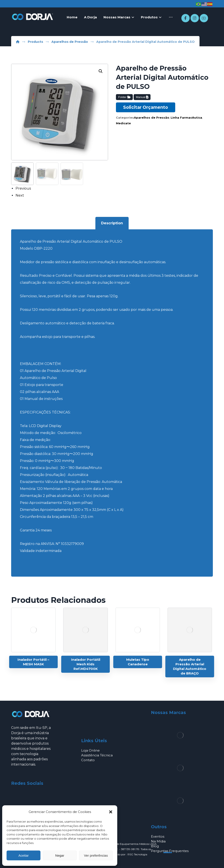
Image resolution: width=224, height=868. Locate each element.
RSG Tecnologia (137, 854)
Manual (142, 97)
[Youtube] (204, 18)
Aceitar (24, 855)
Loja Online (90, 750)
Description (112, 223)
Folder (124, 97)
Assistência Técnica (97, 755)
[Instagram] (195, 18)
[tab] (112, 223)
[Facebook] (185, 18)
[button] (111, 812)
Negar (60, 855)
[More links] (171, 17)
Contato (88, 760)
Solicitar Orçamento (146, 107)
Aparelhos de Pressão (152, 118)
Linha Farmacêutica (186, 118)
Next (20, 195)
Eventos (158, 836)
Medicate (123, 123)
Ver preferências (96, 855)
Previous (23, 188)
